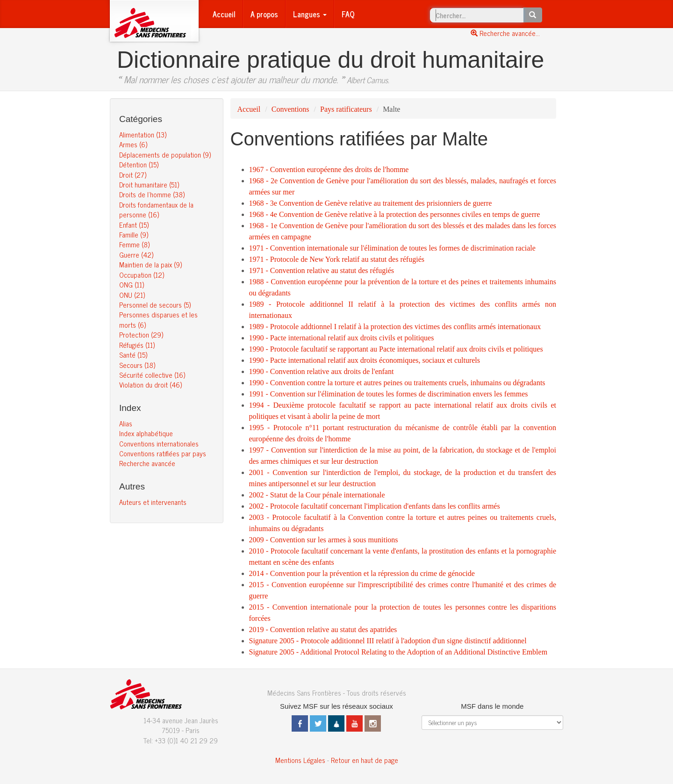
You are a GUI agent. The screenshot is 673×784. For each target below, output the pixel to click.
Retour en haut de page (365, 760)
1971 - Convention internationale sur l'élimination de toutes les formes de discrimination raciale (392, 248)
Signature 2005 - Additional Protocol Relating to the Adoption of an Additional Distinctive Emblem (398, 652)
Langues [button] (310, 14)
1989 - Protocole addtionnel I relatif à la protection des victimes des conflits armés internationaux (395, 327)
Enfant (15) (134, 225)
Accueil (224, 14)
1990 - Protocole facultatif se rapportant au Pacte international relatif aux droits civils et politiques (396, 349)
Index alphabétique (146, 433)
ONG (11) (132, 284)
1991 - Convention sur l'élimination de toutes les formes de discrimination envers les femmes (389, 394)
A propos (264, 14)
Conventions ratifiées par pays (163, 453)
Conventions (290, 109)
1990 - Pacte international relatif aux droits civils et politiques (342, 338)
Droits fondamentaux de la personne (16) (156, 209)
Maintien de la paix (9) (150, 264)
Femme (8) (134, 244)
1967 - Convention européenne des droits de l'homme (329, 169)
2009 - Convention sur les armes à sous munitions (324, 540)
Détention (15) (139, 164)
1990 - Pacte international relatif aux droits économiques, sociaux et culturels (365, 360)
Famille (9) (134, 234)
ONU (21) (132, 295)
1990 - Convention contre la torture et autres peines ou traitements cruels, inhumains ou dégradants (397, 383)
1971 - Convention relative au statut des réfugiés (322, 270)
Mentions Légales (300, 760)
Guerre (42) (136, 255)
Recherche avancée (147, 463)
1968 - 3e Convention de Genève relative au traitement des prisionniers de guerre (371, 203)
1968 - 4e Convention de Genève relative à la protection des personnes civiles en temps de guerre (395, 214)
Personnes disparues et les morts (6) (158, 319)
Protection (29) (141, 334)
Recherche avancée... (505, 33)
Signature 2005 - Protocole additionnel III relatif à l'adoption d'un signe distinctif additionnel (388, 641)
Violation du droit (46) (150, 385)
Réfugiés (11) (137, 345)
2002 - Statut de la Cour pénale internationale (317, 495)
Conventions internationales (159, 443)
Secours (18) (137, 365)
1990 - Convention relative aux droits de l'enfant (322, 371)
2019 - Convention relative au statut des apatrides (323, 629)
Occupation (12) (142, 275)
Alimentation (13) (143, 134)
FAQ (348, 14)
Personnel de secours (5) (155, 305)
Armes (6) (133, 144)
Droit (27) (133, 175)
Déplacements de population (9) (165, 155)
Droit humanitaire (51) (149, 184)
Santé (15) (133, 355)
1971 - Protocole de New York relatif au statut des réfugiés (337, 259)
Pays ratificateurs (346, 109)
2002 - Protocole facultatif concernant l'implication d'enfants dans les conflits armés (375, 506)
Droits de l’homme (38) (152, 194)
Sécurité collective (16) (152, 375)
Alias (126, 423)
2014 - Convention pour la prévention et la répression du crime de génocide (362, 573)
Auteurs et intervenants (153, 502)
